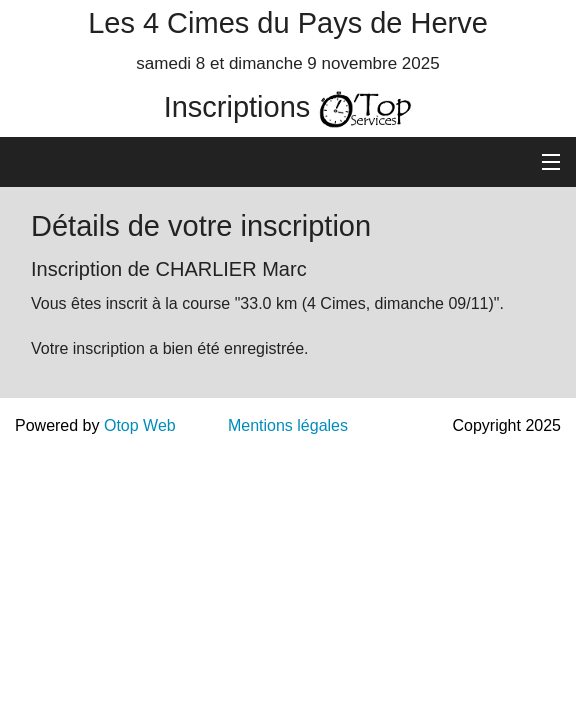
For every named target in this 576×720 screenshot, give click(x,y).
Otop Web (140, 425)
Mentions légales (288, 425)
